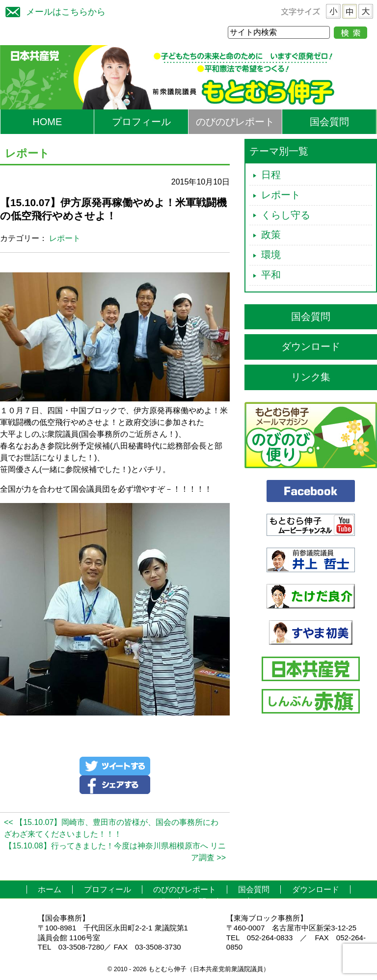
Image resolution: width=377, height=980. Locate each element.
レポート (65, 238)
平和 (271, 275)
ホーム (50, 889)
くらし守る (286, 215)
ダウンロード (311, 346)
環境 (271, 255)
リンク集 (311, 377)
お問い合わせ (214, 902)
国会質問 (329, 122)
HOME (47, 122)
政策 (271, 235)
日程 (271, 175)
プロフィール (141, 122)
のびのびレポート (235, 122)
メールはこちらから (53, 11)
